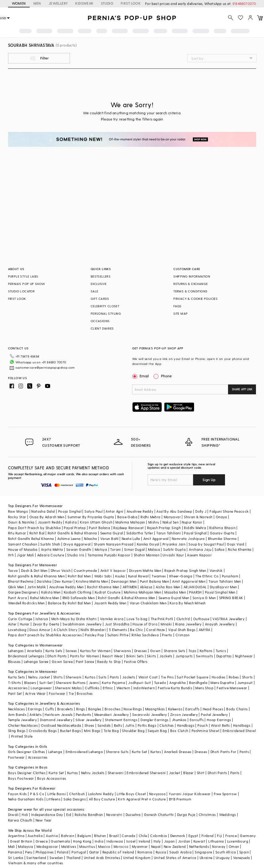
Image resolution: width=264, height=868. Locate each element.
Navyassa (157, 794)
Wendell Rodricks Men (26, 603)
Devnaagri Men (124, 581)
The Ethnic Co (207, 576)
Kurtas (90, 677)
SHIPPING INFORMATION (192, 276)
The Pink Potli (162, 619)
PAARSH (195, 592)
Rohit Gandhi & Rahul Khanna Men (126, 598)
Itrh (11, 555)
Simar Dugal (134, 549)
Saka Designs (75, 799)
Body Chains (237, 709)
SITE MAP (180, 313)
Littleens (53, 799)
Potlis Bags (147, 725)
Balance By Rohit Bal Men (69, 603)
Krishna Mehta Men (92, 581)
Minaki (166, 624)
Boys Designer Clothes (27, 773)
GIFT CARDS (100, 299)
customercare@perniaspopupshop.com (45, 367)
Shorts (247, 677)
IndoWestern (144, 688)
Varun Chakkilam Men (148, 603)
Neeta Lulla (131, 539)
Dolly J (201, 511)
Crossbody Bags (43, 731)
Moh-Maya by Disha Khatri (74, 619)
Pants (115, 677)
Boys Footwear (21, 778)
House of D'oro (145, 624)
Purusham (230, 576)
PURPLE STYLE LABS (23, 276)
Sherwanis (122, 651)
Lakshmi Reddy (101, 794)
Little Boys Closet (131, 794)
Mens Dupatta (222, 683)
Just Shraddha (117, 624)
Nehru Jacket (39, 677)
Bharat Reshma (21, 581)
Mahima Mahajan (130, 522)
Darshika (44, 581)
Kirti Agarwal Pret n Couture (142, 799)
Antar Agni (114, 511)
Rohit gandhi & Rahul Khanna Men (36, 576)
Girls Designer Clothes (27, 752)
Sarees (71, 651)
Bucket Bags (70, 731)
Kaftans (206, 651)
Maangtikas (155, 709)
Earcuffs (192, 709)
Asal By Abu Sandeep (174, 511)
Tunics (221, 651)
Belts (118, 725)
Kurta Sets (54, 651)
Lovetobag (17, 630)
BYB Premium (180, 799)
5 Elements (118, 630)
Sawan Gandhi (79, 549)
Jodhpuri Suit (139, 683)
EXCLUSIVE (99, 284)
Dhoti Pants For (223, 752)
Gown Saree (62, 662)
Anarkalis (35, 651)
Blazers (30, 683)
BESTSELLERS (101, 276)
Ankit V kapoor (113, 570)
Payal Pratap (75, 528)
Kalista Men (51, 592)
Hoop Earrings (219, 720)
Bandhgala (198, 683)
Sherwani (74, 677)
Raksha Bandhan (89, 815)
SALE (95, 291)
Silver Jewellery (89, 720)
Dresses (141, 651)
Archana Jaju (200, 549)
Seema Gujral (112, 533)
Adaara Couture (51, 555)
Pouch (203, 725)
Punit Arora (17, 598)
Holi (25, 815)
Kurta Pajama (113, 683)
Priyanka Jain (174, 544)
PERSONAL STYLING (106, 313)
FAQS (177, 306)
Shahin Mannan (147, 555)
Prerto (167, 635)
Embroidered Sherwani (146, 773)
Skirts (151, 656)
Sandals (104, 725)
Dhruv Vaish (61, 570)
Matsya (101, 549)
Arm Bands (17, 715)
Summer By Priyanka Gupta (91, 517)
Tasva (13, 570)
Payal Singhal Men (220, 592)
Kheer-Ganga (181, 576)
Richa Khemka (240, 549)
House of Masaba (23, 549)
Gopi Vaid (236, 544)
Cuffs (50, 709)
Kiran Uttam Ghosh (96, 522)
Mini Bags (92, 731)
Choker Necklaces (23, 725)
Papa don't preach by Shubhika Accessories (45, 635)
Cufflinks (92, 688)
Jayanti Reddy (50, 522)
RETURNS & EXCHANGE (190, 284)
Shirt (201, 773)
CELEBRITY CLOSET (105, 306)
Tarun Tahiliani (169, 533)
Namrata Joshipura (188, 539)
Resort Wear (113, 656)
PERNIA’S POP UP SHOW (27, 284)
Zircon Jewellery (184, 715)
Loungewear (41, 688)
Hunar (25, 624)
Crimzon (183, 635)
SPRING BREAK (231, 598)
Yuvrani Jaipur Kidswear (190, 794)
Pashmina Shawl (206, 731)
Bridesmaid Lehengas (26, 656)
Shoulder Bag (133, 731)
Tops (193, 651)
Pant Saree (85, 662)
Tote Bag (111, 731)
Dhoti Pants (57, 656)
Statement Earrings (121, 720)
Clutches (167, 725)
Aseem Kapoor (199, 555)
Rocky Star (17, 517)
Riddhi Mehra (195, 528)
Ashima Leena (69, 539)
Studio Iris (76, 555)
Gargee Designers (23, 592)
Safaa (219, 549)
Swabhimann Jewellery (82, 624)
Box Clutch (179, 731)
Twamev (159, 576)
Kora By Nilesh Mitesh (188, 603)
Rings (81, 709)
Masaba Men (175, 592)
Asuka (120, 576)
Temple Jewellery (22, 720)
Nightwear (244, 656)
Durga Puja (186, 815)
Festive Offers (136, 662)
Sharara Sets (175, 651)
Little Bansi (57, 794)
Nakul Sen (171, 522)
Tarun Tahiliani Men (225, 581)
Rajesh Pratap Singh (164, 528)
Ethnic (108, 688)
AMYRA (205, 630)
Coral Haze (155, 630)
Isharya (42, 619)
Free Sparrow (225, 794)
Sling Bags (17, 731)
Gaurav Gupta (222, 533)
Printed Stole (22, 736)
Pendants (84, 715)
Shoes (89, 725)
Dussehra (133, 815)
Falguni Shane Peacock (229, 511)
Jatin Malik (37, 587)
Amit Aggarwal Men (189, 581)
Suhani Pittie (118, 635)
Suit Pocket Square (193, 677)
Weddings (228, 815)
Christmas (207, 815)
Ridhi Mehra (150, 517)
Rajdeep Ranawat (128, 528)
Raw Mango (18, 511)
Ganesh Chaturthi (159, 815)
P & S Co (37, 794)
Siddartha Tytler (140, 533)
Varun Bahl (109, 539)
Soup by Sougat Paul (206, 544)
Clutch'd (183, 619)
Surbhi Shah (50, 544)
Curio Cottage (20, 619)
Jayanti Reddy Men (110, 603)
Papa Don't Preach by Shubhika (35, 528)
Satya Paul (93, 511)
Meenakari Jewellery (112, 715)
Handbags (186, 725)
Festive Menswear (232, 688)
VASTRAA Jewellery (228, 619)
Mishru (154, 522)
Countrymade (85, 570)
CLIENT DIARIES (102, 328)
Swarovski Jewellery (150, 715)
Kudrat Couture (108, 592)
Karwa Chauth (20, 820)
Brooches (85, 693)
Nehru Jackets (93, 773)
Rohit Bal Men (79, 576)
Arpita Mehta (52, 549)
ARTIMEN (130, 587)
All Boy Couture (102, 799)
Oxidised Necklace (57, 725)
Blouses (14, 662)
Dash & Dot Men (34, 570)
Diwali (13, 815)
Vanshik (216, 570)
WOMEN (19, 3)
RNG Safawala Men (79, 598)
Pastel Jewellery (214, 715)
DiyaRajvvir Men (223, 587)
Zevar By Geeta (46, 624)
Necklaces (17, 709)
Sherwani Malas (68, 688)
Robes (234, 677)
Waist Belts (220, 725)
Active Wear (35, 693)
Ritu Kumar (17, 533)
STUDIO (107, 3)
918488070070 (244, 4)
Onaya (221, 517)
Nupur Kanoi (192, 522)
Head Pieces (213, 709)
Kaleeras (175, 709)
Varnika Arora (112, 619)
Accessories (18, 688)
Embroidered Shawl (239, 731)
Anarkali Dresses (178, 752)
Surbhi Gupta (174, 549)
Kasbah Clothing (78, 592)
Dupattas (224, 656)
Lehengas (16, 651)
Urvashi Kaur (173, 555)
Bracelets (65, 709)
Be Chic (136, 630)
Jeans (94, 683)
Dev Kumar (64, 581)
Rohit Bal (37, 533)
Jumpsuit (245, 683)
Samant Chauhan (23, 544)
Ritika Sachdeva (145, 635)
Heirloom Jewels (58, 715)
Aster (12, 624)
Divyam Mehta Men (145, 570)
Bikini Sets (135, 656)
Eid (69, 815)
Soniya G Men (204, 598)
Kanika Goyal (148, 544)
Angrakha (177, 683)
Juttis (130, 725)
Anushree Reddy (140, 511)
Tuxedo (160, 683)
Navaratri (114, 815)
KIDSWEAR (84, 3)
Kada (77, 725)
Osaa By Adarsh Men (47, 517)
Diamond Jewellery (56, 720)
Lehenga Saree (36, 662)
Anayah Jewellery (220, 624)
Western (123, 688)
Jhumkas (179, 720)
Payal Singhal (195, 533)
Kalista (71, 522)
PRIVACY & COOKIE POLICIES (195, 299)
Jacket (175, 773)
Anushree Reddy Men (67, 587)
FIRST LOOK (131, 3)
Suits (102, 677)
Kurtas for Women (95, 651)
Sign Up (209, 480)
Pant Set (15, 693)
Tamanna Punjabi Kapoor (109, 555)
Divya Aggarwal (77, 544)
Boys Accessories (52, 778)
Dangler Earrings (154, 720)
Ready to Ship (109, 662)
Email (141, 376)
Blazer (188, 773)
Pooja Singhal (70, 511)
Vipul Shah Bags (182, 630)
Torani (115, 549)
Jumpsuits (184, 656)
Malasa (154, 549)
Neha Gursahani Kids (26, 799)
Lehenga (55, 752)
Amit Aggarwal (156, 539)
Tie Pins (167, 677)
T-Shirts (15, 683)
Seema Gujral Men (174, 598)
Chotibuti (77, 794)
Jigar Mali (25, 555)
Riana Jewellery (188, 624)
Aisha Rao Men (168, 587)
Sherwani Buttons (71, 683)
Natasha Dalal (43, 511)
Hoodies (219, 677)
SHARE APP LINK (242, 389)
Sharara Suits (117, 752)
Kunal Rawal (138, 576)
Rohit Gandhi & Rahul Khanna (72, 533)
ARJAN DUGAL (195, 587)
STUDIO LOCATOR (22, 291)
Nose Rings (133, 709)
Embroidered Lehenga (84, 752)
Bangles (95, 709)
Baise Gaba (127, 517)
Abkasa (146, 587)
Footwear (57, 693)
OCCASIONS (100, 321)
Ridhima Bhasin (222, 528)
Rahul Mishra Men (45, 598)
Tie (71, 693)
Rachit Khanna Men (103, 587)
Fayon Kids (17, 794)
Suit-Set (46, 683)
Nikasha (91, 539)
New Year (44, 820)
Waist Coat (148, 677)
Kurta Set (140, 752)
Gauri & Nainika (21, 522)
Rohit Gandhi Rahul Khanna (31, 539)
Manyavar (172, 517)
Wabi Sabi (103, 576)
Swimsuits (205, 656)
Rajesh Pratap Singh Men (185, 570)
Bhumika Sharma (222, 539)
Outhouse (201, 619)
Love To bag (137, 619)
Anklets (35, 715)
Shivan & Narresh (198, 517)
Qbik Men (16, 587)
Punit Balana (100, 528)
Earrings (35, 709)
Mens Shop (204, 688)
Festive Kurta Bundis (175, 688)
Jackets (166, 656)
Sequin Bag (157, 731)
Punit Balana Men (154, 581)
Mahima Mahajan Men (143, 592)
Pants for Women (84, 656)
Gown (155, 651)
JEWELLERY (58, 3)
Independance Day (47, 815)
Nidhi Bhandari (93, 630)
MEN (37, 3)
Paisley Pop (94, 635)
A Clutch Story (66, 630)
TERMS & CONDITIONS (190, 291)
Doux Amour (40, 630)
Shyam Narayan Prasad (114, 544)
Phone (166, 376)
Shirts (58, 677)
